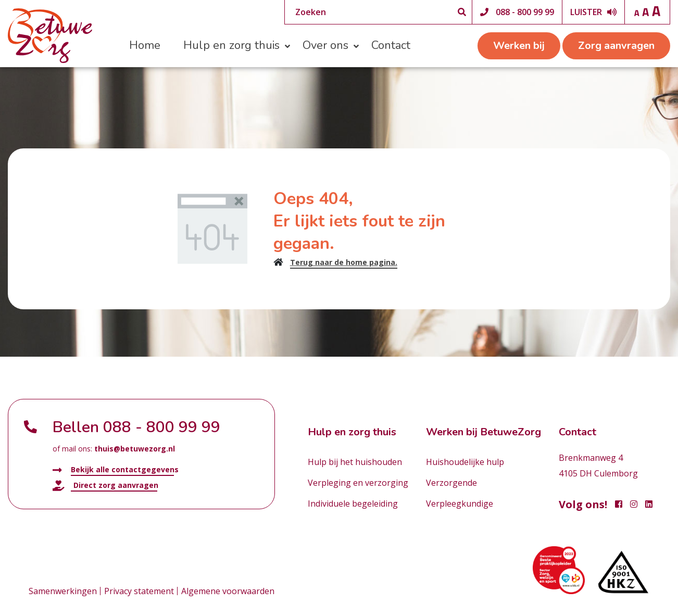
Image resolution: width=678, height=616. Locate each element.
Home (145, 45)
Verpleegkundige (460, 504)
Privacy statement (139, 591)
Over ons (325, 45)
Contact (391, 45)
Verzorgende (451, 483)
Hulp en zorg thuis (231, 45)
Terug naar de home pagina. (344, 262)
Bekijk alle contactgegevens (116, 470)
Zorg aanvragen (616, 46)
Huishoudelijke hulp (465, 462)
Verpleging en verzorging (358, 483)
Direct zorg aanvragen (105, 486)
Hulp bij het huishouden (355, 462)
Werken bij (519, 46)
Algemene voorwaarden (228, 591)
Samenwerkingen (63, 591)
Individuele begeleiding (353, 504)
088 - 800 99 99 (525, 12)
